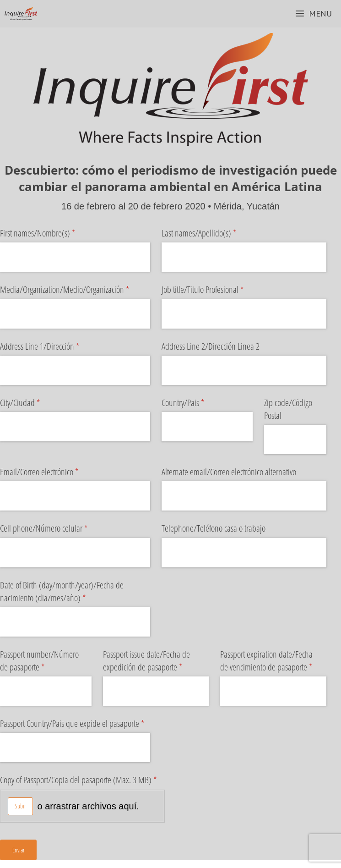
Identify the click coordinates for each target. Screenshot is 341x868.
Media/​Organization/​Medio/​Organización (75, 290)
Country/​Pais (197, 403)
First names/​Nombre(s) (52, 233)
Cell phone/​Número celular (58, 528)
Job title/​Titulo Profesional (217, 290)
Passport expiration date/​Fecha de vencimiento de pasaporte (273, 661)
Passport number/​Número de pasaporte (39, 661)
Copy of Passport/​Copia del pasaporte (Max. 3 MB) (82, 780)
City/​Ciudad (34, 403)
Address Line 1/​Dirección (54, 346)
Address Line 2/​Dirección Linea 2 (211, 346)
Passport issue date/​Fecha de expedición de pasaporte (156, 661)
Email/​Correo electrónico (54, 472)
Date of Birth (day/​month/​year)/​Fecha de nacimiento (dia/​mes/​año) (62, 592)
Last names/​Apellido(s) (213, 233)
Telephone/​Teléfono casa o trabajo (214, 528)
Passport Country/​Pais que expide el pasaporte (75, 724)
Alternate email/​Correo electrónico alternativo (229, 472)
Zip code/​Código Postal (288, 409)
